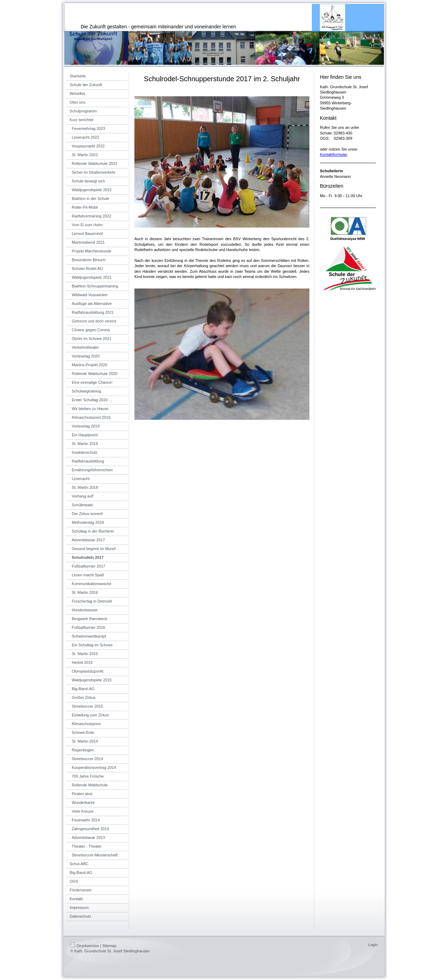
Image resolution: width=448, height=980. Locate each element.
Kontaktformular (333, 154)
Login (373, 945)
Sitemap (109, 946)
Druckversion (85, 946)
